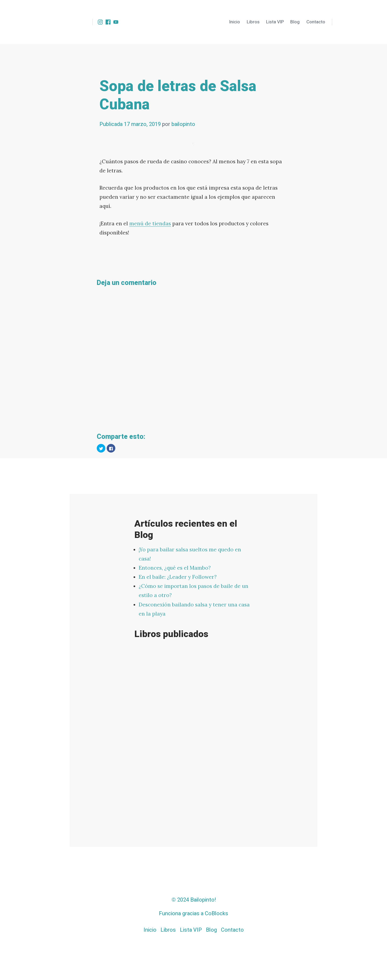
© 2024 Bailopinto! (194, 900)
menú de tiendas (150, 223)
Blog (295, 22)
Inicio (235, 22)
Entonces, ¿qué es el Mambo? (175, 568)
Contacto (316, 22)
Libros (253, 22)
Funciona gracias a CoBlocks (193, 914)
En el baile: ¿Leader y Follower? (178, 577)
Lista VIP (275, 22)
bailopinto (183, 124)
